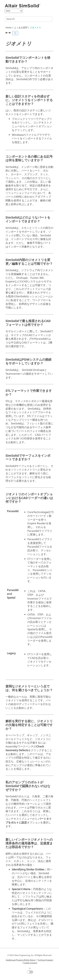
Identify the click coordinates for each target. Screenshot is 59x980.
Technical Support (45, 960)
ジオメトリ (35, 28)
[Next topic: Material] (10, 33)
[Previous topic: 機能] (7, 33)
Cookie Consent (30, 963)
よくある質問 (21, 28)
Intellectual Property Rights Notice (21, 960)
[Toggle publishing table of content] (15, 33)
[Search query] (29, 19)
